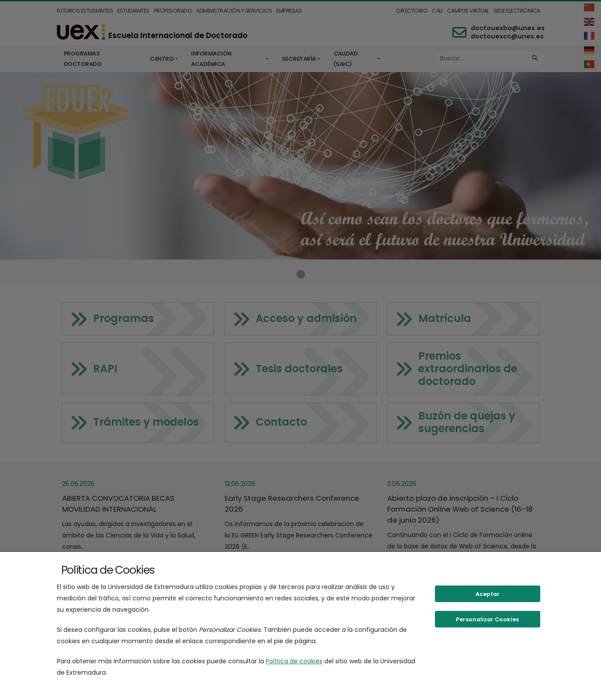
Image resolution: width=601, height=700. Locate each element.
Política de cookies (294, 661)
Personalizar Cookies (487, 619)
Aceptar (488, 594)
